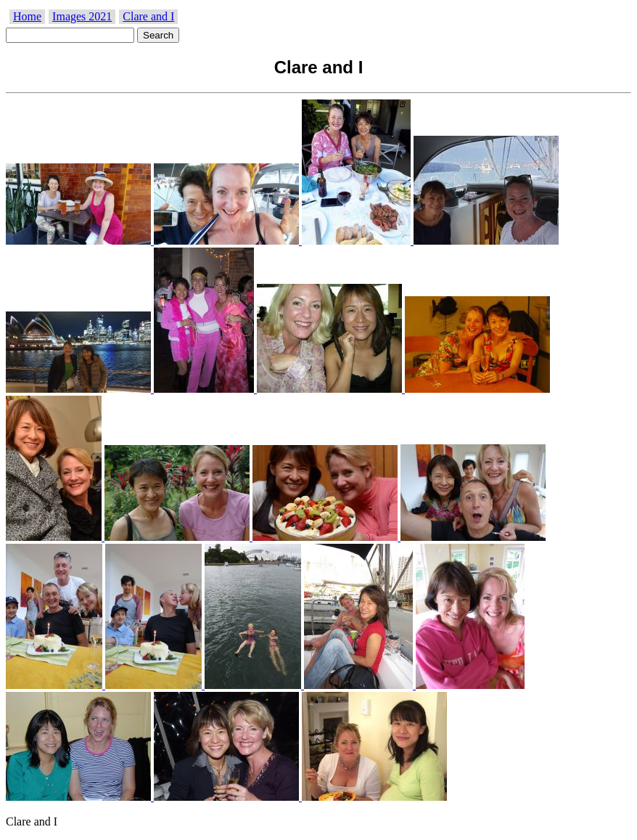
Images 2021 (82, 16)
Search (158, 35)
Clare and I (148, 16)
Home (27, 16)
